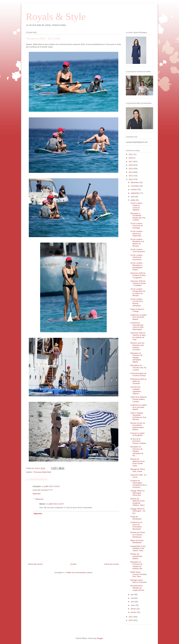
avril (133, 602)
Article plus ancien (112, 564)
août (133, 197)
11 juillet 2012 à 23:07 (55, 504)
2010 (131, 620)
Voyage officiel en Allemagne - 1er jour (138, 511)
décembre (135, 182)
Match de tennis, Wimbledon (137, 542)
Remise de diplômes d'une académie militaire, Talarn (137, 502)
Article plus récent (35, 564)
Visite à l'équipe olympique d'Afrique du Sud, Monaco (138, 416)
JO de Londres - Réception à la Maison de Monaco (137, 243)
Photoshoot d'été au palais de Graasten (138, 381)
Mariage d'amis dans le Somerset (138, 581)
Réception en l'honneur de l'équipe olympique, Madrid (136, 358)
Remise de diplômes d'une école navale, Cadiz (137, 462)
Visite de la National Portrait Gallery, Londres (138, 399)
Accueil (73, 564)
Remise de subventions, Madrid (136, 556)
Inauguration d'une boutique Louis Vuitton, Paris (138, 548)
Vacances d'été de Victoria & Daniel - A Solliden (138, 283)
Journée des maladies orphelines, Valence (136, 390)
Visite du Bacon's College (137, 310)
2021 (131, 154)
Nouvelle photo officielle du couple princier (137, 588)
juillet (133, 200)
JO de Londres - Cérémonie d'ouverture (137, 257)
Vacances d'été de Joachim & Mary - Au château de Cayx (138, 336)
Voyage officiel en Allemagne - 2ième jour (137, 493)
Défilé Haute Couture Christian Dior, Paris (138, 574)
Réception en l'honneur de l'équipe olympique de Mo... (137, 451)
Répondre (37, 494)
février (134, 609)
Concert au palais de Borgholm (137, 434)
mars (133, 605)
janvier (134, 612)
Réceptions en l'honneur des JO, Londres (139, 368)
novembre (135, 186)
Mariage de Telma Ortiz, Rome (138, 470)
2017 (131, 162)
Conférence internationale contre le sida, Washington (137, 326)
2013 (131, 176)
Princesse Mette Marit (42, 472)
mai (133, 598)
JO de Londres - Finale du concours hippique (137, 206)
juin (133, 594)
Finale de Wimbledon (136, 518)
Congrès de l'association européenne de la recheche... (138, 484)
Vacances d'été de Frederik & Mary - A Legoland (138, 275)
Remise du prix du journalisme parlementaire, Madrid (138, 426)
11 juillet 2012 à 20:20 (51, 486)
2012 (131, 179)
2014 (131, 172)
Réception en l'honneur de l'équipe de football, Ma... (137, 565)
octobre (134, 189)
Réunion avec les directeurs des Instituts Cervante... (137, 346)
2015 (131, 169)
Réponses (40, 499)
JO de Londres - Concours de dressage (137, 226)
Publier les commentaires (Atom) (79, 572)
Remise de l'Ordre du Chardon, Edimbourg (138, 535)
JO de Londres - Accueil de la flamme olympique (137, 302)
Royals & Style (56, 17)
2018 (131, 158)
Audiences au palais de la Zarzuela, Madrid (138, 317)
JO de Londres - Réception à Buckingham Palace (137, 266)
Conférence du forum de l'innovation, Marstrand (136, 526)
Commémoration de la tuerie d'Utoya (138, 374)
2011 (131, 617)
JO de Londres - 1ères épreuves (138, 250)
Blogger (100, 638)
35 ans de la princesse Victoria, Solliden (138, 441)
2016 (131, 165)
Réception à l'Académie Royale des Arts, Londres (138, 217)
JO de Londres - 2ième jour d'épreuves (137, 233)
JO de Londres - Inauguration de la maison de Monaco (138, 292)
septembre (135, 193)
